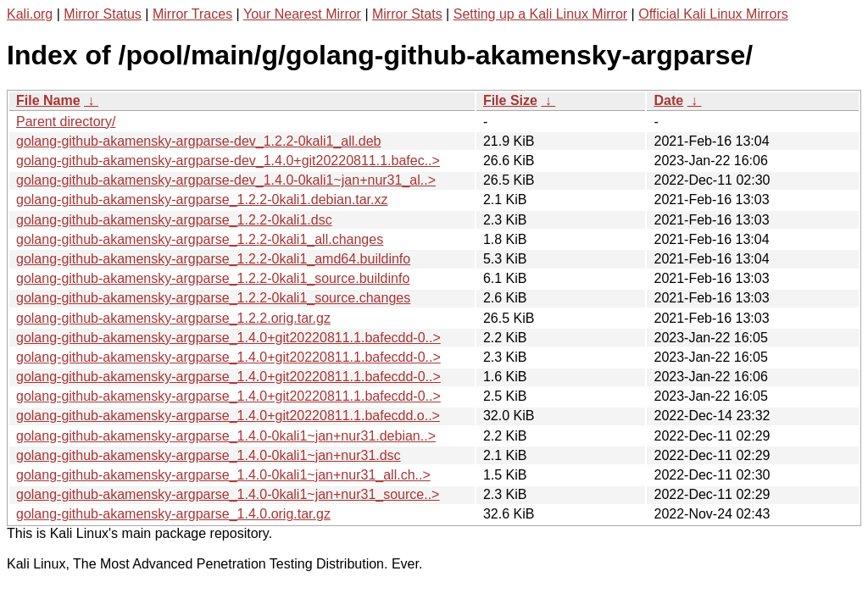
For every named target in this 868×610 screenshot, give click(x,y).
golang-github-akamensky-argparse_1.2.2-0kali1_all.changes (200, 239)
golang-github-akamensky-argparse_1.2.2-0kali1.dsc (174, 220)
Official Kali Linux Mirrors (713, 14)
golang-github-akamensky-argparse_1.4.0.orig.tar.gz (173, 514)
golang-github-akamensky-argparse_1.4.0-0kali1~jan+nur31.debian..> (226, 436)
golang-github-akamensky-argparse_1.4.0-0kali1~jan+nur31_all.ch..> (223, 475)
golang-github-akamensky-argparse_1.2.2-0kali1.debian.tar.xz (202, 200)
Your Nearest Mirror (302, 14)
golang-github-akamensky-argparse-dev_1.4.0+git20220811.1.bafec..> (228, 161)
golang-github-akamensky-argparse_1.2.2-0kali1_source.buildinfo (213, 278)
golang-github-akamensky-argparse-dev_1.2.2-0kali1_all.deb (198, 141)
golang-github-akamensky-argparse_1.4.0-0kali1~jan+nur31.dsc (209, 455)
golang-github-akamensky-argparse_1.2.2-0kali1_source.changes (213, 298)
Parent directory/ (66, 122)
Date (668, 100)
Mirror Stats (407, 14)
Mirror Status (103, 14)
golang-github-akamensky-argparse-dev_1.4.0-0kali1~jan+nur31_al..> (226, 180)
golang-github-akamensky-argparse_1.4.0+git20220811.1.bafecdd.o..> (228, 416)
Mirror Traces (192, 14)
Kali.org (30, 14)
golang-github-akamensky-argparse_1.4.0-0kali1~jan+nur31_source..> (228, 494)
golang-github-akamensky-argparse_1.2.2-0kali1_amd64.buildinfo (213, 259)
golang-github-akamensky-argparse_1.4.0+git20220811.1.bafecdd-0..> (228, 338)
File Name (48, 100)
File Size (510, 100)
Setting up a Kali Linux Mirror (540, 14)
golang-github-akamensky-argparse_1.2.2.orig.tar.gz (173, 318)
